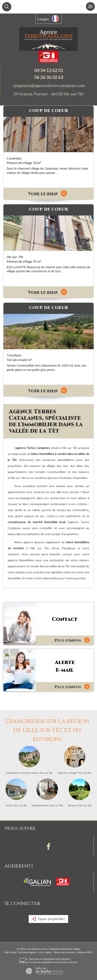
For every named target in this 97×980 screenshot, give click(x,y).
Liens (41, 952)
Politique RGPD (85, 952)
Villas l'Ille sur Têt (16, 805)
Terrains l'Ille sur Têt (80, 805)
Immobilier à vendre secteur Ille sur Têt (29, 773)
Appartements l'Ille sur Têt (47, 805)
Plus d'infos (72, 640)
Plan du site (11, 952)
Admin (49, 952)
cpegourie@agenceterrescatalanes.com (49, 85)
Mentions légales (27, 952)
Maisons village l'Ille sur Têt (75, 773)
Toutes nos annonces (64, 952)
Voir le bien (47, 194)
